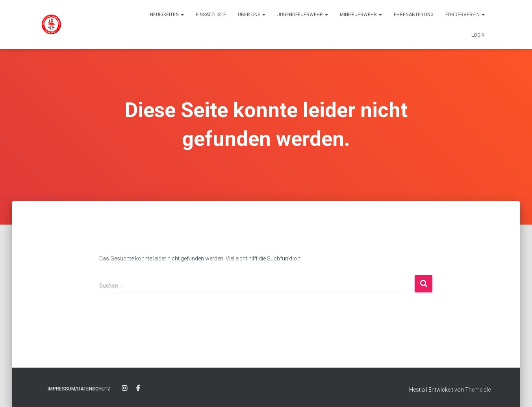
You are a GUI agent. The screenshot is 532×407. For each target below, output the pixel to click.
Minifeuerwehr (361, 15)
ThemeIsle (478, 390)
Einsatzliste (211, 15)
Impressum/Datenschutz (79, 389)
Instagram (124, 388)
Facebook (138, 388)
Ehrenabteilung (414, 15)
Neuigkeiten (167, 15)
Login (478, 35)
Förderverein (465, 15)
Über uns (252, 15)
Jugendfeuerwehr (303, 15)
